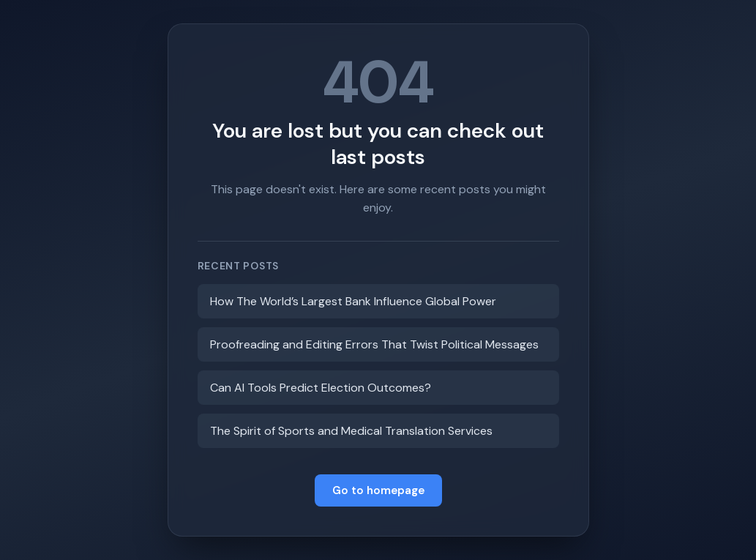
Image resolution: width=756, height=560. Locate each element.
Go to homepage (378, 490)
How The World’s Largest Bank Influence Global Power (353, 301)
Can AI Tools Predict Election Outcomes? (321, 388)
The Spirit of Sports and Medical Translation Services (351, 431)
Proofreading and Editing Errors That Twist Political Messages (374, 344)
